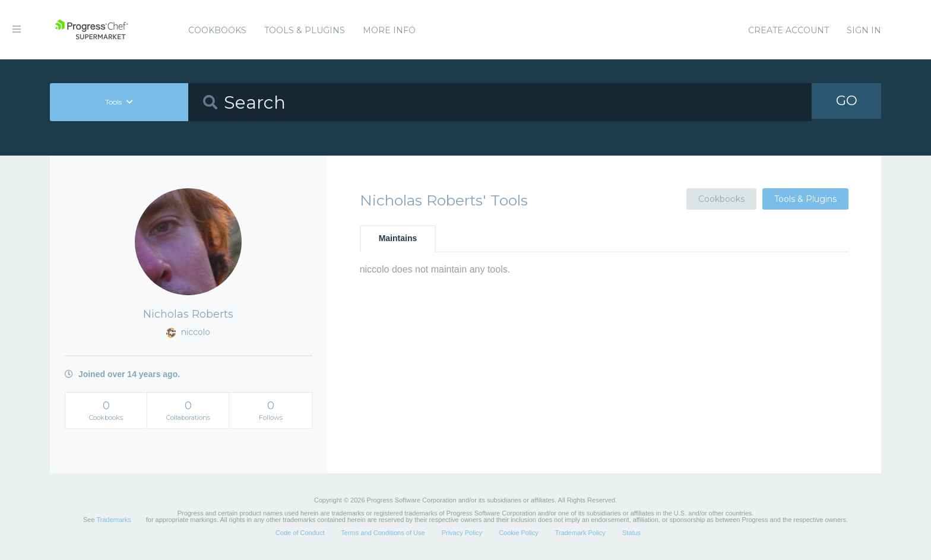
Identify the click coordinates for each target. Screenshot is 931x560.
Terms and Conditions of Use (383, 533)
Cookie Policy (519, 533)
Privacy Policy (462, 533)
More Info (389, 30)
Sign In (864, 30)
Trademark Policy (580, 533)
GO (847, 102)
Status (631, 533)
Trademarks (113, 520)
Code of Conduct (300, 533)
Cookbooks (217, 30)
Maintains (398, 238)
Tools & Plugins (305, 30)
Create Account (788, 30)
